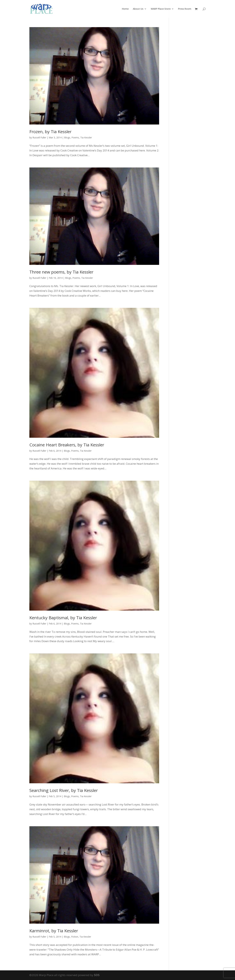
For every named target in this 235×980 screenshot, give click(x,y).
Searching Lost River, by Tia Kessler (64, 790)
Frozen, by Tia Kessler (50, 132)
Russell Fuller (39, 137)
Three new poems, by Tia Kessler (61, 272)
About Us (138, 9)
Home (125, 9)
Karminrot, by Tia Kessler (54, 931)
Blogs (67, 137)
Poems (75, 137)
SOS (97, 975)
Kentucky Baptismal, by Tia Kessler (63, 618)
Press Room (185, 9)
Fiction (75, 937)
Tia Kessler (86, 137)
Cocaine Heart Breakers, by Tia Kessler (67, 445)
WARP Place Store (161, 9)
